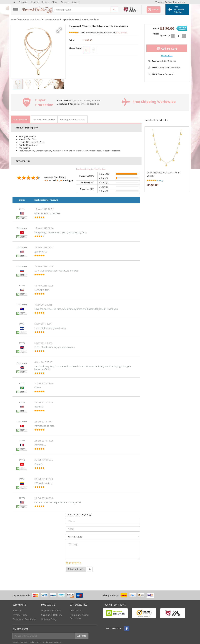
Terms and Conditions (24, 619)
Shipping (34, 2)
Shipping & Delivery (52, 615)
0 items (156, 9)
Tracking (65, 2)
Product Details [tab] (21, 119)
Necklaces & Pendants (30, 19)
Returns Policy (49, 619)
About (55, 2)
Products (23, 2)
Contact (76, 2)
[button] (60, 29)
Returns (45, 2)
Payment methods (51, 610)
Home (14, 19)
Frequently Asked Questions (79, 616)
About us (17, 610)
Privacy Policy (20, 615)
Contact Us (76, 610)
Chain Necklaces (51, 19)
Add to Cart (167, 49)
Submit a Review (76, 569)
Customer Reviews (44, 119)
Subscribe (82, 636)
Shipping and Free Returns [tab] (72, 119)
